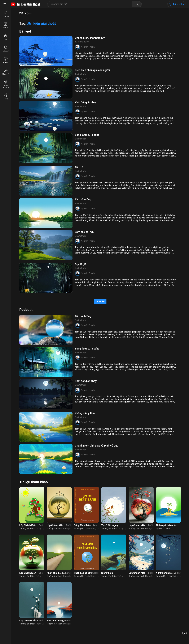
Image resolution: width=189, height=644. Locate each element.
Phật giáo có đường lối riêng (86, 573)
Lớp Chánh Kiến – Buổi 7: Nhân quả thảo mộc (32, 573)
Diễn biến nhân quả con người (92, 70)
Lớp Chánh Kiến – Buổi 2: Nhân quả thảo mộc (32, 525)
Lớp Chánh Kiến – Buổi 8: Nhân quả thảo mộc (141, 525)
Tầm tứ (79, 167)
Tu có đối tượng (110, 525)
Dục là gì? (81, 264)
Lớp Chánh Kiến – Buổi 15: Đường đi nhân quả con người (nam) (32, 621)
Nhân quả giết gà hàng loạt (59, 573)
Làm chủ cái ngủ (85, 232)
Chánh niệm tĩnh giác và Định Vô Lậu (97, 446)
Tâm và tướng (83, 199)
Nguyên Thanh (88, 47)
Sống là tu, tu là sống (87, 135)
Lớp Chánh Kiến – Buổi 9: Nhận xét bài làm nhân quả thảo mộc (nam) (141, 573)
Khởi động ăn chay (86, 102)
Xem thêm (100, 301)
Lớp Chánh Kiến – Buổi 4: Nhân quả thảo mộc (59, 525)
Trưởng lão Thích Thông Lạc (32, 528)
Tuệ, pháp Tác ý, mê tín (59, 621)
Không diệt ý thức (85, 413)
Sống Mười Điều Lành (85, 525)
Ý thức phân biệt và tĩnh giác (169, 573)
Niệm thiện (107, 573)
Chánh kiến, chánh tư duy (90, 38)
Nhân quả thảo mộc (166, 525)
